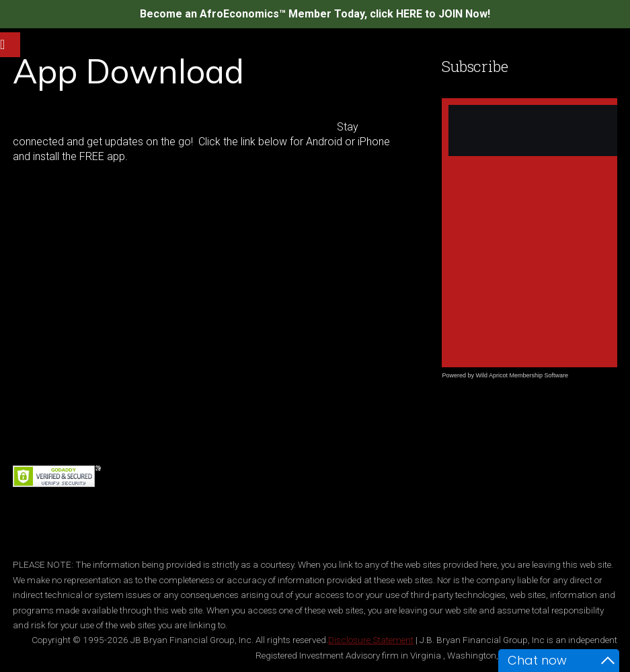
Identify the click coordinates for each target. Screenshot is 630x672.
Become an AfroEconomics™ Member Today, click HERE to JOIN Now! (315, 14)
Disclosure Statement (371, 640)
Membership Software (539, 375)
